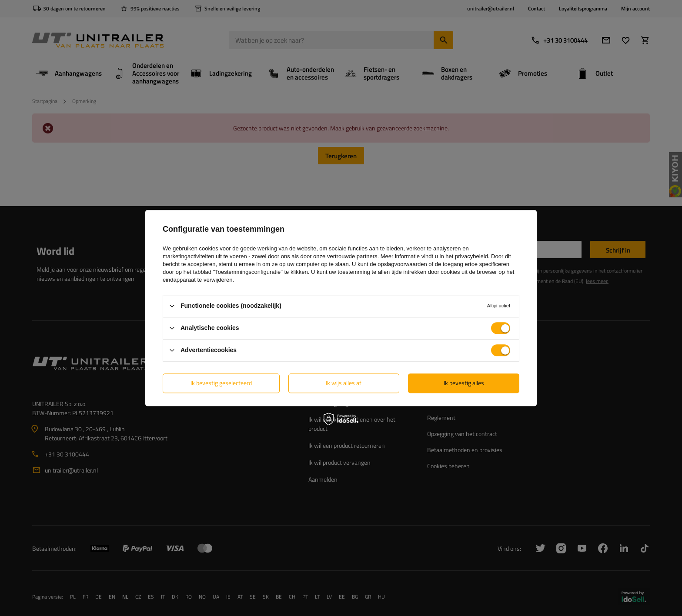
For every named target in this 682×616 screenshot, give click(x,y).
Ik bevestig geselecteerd (221, 383)
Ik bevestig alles (464, 383)
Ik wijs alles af (344, 383)
